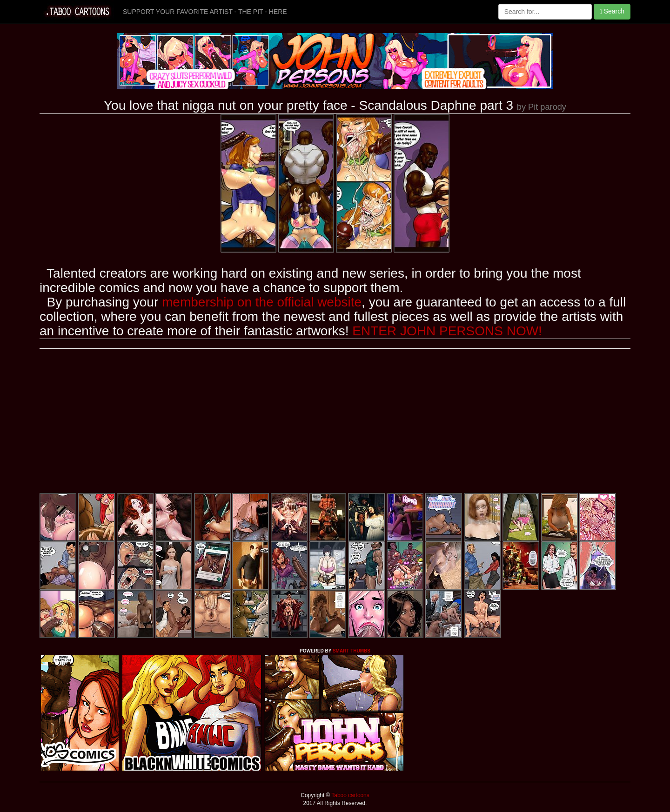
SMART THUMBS (352, 651)
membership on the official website (262, 302)
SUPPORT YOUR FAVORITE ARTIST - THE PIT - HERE (205, 12)
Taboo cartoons (349, 795)
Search (612, 11)
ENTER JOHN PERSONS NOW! (447, 331)
